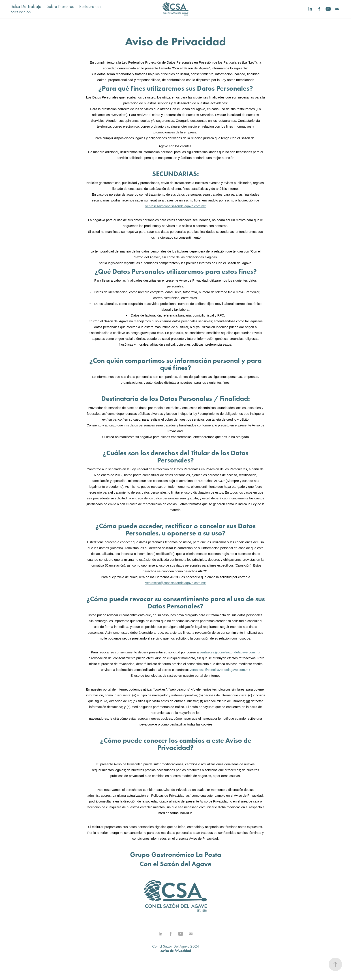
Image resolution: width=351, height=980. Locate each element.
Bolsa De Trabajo (26, 6)
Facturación (21, 12)
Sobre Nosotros (60, 6)
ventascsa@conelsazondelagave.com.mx (175, 206)
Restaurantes (90, 6)
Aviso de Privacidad (175, 951)
